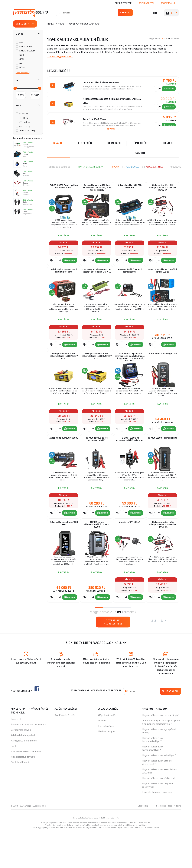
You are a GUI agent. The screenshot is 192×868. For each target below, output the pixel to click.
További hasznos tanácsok (157, 829)
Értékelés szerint (140, 148)
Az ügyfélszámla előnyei (24, 778)
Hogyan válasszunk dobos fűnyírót (161, 752)
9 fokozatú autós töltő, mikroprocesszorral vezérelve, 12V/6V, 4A (162, 556)
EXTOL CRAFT (26, 47)
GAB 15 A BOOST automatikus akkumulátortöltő (64, 188)
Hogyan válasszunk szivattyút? (159, 792)
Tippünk (115, 167)
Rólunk (102, 758)
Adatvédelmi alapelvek (23, 772)
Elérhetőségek (123, 3)
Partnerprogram (107, 768)
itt (117, 855)
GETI (22, 59)
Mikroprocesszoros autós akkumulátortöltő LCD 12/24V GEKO (64, 373)
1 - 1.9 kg (24, 118)
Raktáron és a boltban (91, 167)
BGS (21, 42)
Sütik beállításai (20, 799)
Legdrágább (113, 143)
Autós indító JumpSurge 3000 (64, 463)
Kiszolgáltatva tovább (23, 794)
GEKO (22, 55)
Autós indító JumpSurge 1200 (162, 372)
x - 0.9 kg (24, 114)
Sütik (14, 783)
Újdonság (176, 167)
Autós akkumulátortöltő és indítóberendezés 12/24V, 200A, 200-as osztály (97, 190)
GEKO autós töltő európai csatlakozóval (130, 280)
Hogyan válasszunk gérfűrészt (159, 815)
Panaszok (16, 756)
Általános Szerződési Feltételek (28, 762)
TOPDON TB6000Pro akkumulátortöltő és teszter (130, 463)
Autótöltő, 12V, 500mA (130, 554)
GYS (21, 63)
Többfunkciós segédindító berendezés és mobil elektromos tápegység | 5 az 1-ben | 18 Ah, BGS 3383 (130, 374)
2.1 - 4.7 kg (25, 122)
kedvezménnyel (154, 167)
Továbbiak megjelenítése (113, 660)
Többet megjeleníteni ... (61, 56)
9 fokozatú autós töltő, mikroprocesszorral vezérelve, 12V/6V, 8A (162, 190)
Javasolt (59, 143)
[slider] (15, 88)
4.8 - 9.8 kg (25, 126)
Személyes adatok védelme (26, 788)
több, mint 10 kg (27, 130)
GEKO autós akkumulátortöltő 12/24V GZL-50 (162, 281)
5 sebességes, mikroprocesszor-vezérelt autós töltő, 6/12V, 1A (97, 281)
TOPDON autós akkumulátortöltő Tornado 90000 (97, 556)
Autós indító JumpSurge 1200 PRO (64, 555)
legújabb (168, 143)
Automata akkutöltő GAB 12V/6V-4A (130, 188)
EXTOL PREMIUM (27, 51)
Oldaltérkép (142, 843)
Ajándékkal (132, 167)
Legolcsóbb (86, 143)
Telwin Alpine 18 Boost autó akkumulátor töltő (64, 280)
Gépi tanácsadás (107, 752)
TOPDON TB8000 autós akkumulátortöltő (97, 463)
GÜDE (22, 67)
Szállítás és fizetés (65, 752)
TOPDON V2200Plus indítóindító (162, 463)
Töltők (62, 24)
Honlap (51, 24)
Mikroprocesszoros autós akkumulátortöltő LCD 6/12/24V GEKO (97, 373)
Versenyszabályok (21, 767)
